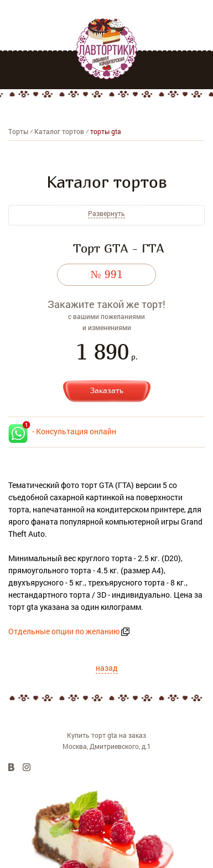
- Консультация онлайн (62, 431)
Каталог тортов (59, 131)
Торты (18, 131)
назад (107, 668)
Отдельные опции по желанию (64, 631)
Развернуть (106, 214)
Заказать (107, 390)
